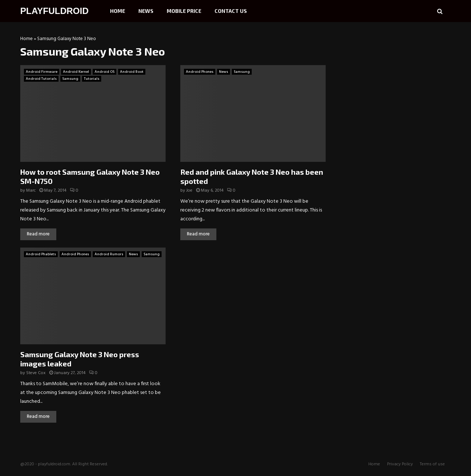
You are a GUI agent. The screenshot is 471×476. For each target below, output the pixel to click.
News (146, 11)
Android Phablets (41, 254)
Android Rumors (109, 254)
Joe (189, 191)
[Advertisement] (396, 83)
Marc (31, 191)
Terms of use (432, 464)
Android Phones (200, 72)
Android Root (132, 72)
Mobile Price (184, 11)
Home (118, 11)
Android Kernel (76, 72)
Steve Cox (36, 373)
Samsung (70, 79)
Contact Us (231, 11)
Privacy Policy (400, 464)
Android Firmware (42, 72)
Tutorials (92, 79)
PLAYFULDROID (54, 11)
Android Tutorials (41, 79)
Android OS (105, 72)
